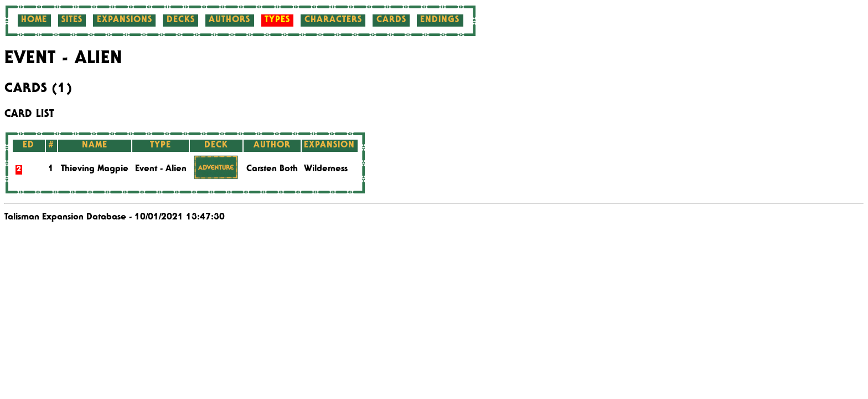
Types (277, 21)
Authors (229, 21)
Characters (333, 21)
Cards (391, 21)
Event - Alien (161, 170)
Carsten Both (272, 170)
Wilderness (326, 170)
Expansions (125, 21)
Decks (181, 21)
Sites (72, 21)
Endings (440, 21)
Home (34, 21)
